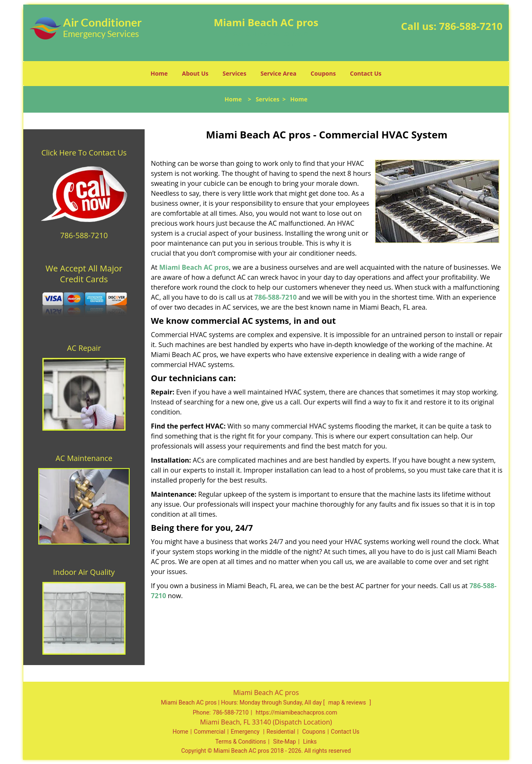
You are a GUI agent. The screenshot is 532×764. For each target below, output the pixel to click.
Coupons (323, 73)
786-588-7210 (471, 26)
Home (159, 73)
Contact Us (366, 73)
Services (235, 73)
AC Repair (84, 348)
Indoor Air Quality (84, 572)
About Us (195, 73)
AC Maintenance (84, 458)
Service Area (278, 73)
